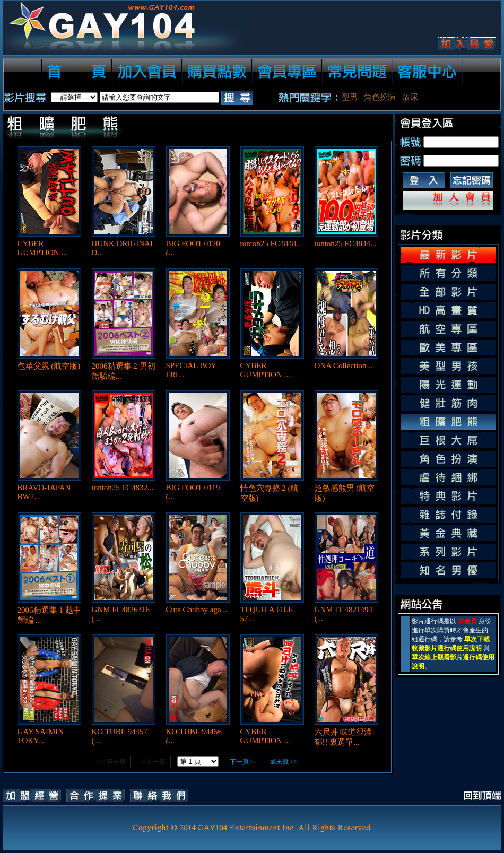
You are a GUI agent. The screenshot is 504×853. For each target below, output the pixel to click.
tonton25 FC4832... (123, 488)
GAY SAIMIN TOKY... (41, 736)
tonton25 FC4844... (346, 243)
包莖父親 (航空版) (49, 366)
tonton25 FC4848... (271, 243)
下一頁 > (242, 762)
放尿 (410, 97)
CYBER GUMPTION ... (42, 248)
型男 (350, 97)
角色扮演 (380, 97)
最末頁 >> (284, 762)
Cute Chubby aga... (197, 610)
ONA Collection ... (345, 365)
